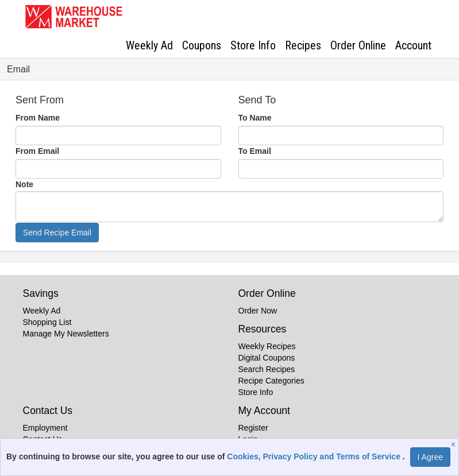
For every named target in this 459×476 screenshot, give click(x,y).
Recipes (303, 45)
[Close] (455, 444)
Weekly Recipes (267, 346)
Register (253, 428)
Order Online (358, 45)
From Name (38, 118)
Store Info (253, 45)
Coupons (202, 45)
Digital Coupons (267, 358)
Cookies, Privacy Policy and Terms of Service (315, 456)
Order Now (258, 311)
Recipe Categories (271, 381)
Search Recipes (267, 369)
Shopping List (47, 322)
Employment (45, 428)
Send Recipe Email (57, 233)
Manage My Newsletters (66, 334)
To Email (255, 151)
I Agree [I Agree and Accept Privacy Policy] (430, 457)
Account (413, 45)
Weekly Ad (149, 45)
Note (24, 184)
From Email (37, 151)
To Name (255, 118)
